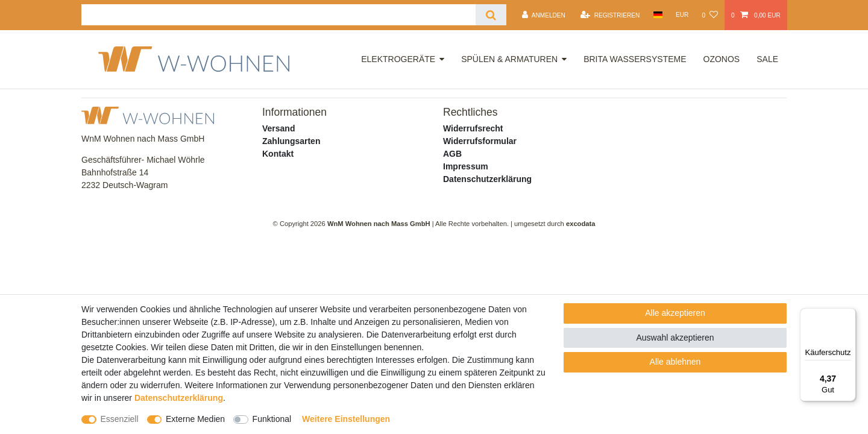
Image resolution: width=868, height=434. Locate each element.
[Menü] (849, 315)
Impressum (466, 166)
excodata (581, 224)
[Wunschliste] (709, 15)
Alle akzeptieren (675, 313)
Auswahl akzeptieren (675, 338)
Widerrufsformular (480, 141)
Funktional (272, 419)
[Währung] (682, 15)
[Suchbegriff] (278, 15)
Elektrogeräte (398, 59)
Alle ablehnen (675, 362)
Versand (278, 128)
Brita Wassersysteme (635, 59)
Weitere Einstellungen (346, 419)
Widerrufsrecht (473, 128)
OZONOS (722, 59)
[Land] (657, 15)
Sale (767, 59)
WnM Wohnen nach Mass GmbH (379, 224)
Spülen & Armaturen (509, 59)
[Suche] (491, 15)
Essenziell (120, 419)
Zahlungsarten (291, 141)
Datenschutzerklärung (487, 179)
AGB (452, 154)
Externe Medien (195, 419)
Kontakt (278, 154)
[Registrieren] (610, 15)
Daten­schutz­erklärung (179, 398)
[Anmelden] (544, 15)
